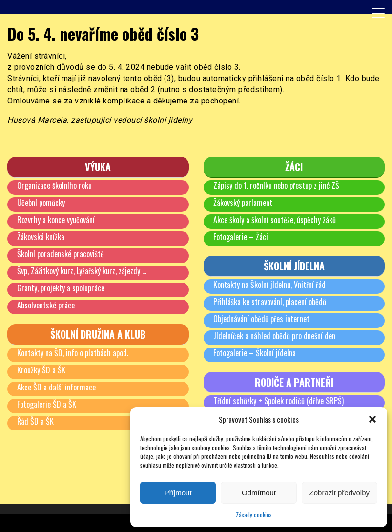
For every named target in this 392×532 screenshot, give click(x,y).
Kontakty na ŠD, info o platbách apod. (73, 353)
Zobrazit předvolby (340, 493)
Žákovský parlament (243, 203)
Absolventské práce (46, 305)
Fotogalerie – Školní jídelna (255, 353)
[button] (372, 419)
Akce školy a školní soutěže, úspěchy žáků (275, 220)
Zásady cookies (254, 515)
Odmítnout (259, 493)
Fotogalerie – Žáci (241, 237)
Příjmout (178, 493)
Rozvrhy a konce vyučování (56, 220)
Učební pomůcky (41, 203)
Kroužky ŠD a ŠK (41, 370)
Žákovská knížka (41, 237)
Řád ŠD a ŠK (35, 421)
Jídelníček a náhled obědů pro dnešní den (274, 336)
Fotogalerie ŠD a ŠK (47, 404)
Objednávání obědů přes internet (261, 319)
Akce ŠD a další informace (56, 387)
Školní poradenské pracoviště (61, 254)
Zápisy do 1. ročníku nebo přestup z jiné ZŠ (276, 185)
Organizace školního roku (54, 185)
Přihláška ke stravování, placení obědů (270, 302)
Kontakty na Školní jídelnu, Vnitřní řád (269, 285)
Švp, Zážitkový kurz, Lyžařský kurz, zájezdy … (82, 271)
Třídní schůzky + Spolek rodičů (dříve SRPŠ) (279, 401)
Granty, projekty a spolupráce (61, 288)
